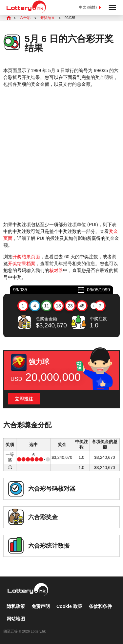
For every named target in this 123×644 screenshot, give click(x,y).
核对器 (56, 270)
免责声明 (41, 606)
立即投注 (24, 399)
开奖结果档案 (22, 263)
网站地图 (16, 619)
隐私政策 (16, 606)
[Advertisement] (61, 155)
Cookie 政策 (69, 606)
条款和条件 (100, 606)
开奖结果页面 (26, 257)
